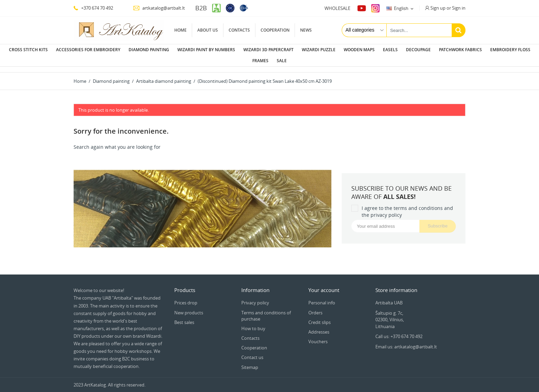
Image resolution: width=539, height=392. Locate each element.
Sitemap (250, 362)
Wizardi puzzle (319, 50)
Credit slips (320, 317)
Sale (282, 61)
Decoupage (418, 50)
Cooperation (275, 30)
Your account (324, 284)
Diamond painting (149, 50)
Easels (390, 50)
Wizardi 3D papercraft (268, 50)
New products (189, 307)
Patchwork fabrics (460, 50)
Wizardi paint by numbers (206, 50)
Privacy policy (255, 297)
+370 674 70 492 (93, 8)
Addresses (319, 326)
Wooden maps (359, 50)
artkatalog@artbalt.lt (159, 8)
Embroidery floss (510, 50)
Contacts (239, 30)
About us (208, 30)
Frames (260, 61)
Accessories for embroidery (88, 50)
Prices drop (186, 297)
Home (180, 30)
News (306, 30)
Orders (315, 307)
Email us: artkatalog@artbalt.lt (406, 341)
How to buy (253, 323)
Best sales (184, 317)
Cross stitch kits (28, 50)
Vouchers (318, 336)
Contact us (252, 352)
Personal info (322, 297)
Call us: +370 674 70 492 (399, 331)
